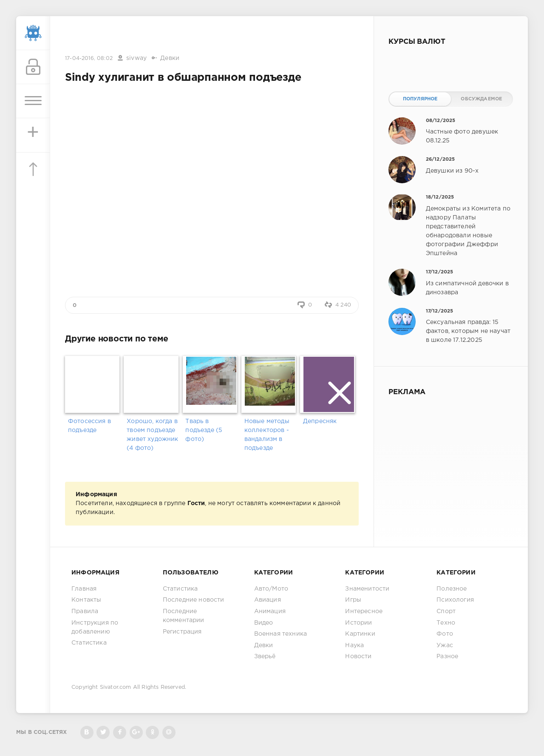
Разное (447, 657)
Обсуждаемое (481, 99)
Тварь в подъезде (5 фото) (204, 430)
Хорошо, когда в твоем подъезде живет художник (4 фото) (152, 435)
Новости (358, 657)
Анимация (270, 611)
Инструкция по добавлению (95, 627)
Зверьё (265, 657)
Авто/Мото (271, 589)
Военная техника (281, 634)
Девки (170, 58)
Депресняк (320, 421)
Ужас (445, 645)
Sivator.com (116, 687)
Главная (84, 589)
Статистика (89, 643)
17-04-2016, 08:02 (89, 58)
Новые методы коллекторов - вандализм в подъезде (267, 435)
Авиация (268, 600)
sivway (136, 58)
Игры (353, 600)
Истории (358, 623)
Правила (85, 611)
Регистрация (182, 632)
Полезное (452, 589)
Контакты (86, 600)
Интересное (364, 611)
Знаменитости (367, 589)
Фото (445, 634)
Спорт (446, 611)
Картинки (360, 634)
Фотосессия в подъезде (89, 426)
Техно (446, 623)
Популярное (420, 99)
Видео (264, 623)
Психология (455, 600)
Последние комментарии (184, 616)
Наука (354, 645)
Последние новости (194, 600)
